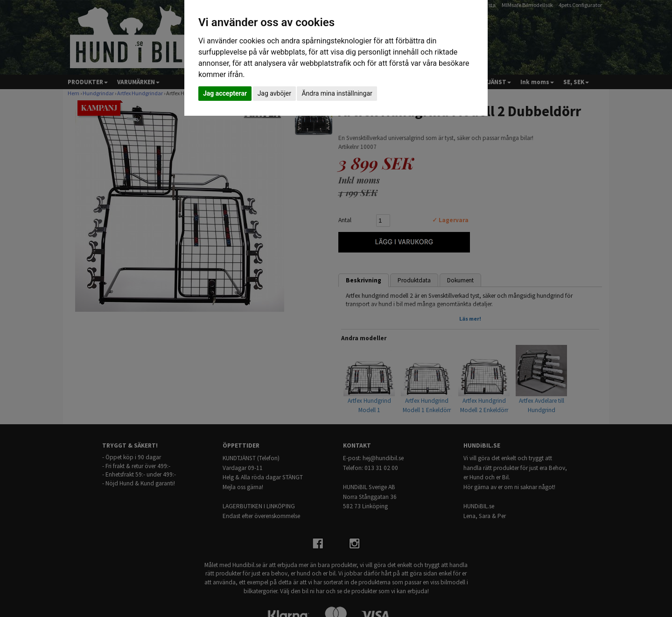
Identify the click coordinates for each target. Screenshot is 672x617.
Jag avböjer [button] (274, 93)
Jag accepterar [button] (225, 93)
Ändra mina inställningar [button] (337, 93)
